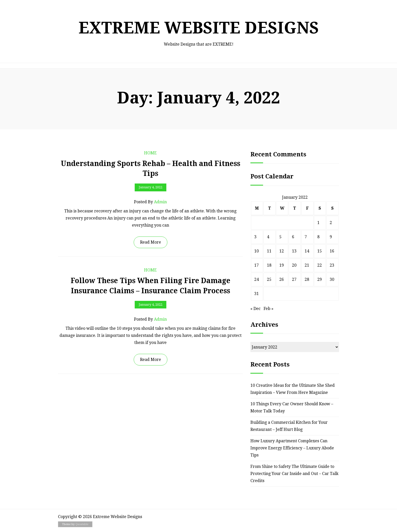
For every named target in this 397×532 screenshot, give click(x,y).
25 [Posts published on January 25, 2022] (269, 279)
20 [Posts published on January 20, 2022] (294, 265)
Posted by (150, 202)
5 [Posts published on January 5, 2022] (280, 237)
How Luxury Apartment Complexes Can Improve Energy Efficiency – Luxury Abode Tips (292, 448)
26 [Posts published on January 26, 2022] (282, 279)
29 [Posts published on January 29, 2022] (320, 279)
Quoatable (82, 524)
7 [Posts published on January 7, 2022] (306, 237)
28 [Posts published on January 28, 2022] (307, 279)
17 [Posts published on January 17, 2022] (256, 265)
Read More (151, 242)
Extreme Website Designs (199, 28)
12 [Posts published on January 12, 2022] (282, 251)
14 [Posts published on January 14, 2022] (307, 251)
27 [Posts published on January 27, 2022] (294, 279)
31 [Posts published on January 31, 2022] (256, 294)
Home (150, 153)
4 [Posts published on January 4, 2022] (268, 237)
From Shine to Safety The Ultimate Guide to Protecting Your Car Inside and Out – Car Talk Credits (294, 474)
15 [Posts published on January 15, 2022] (320, 251)
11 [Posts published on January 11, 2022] (269, 251)
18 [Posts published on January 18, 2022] (269, 265)
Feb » (269, 309)
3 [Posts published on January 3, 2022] (255, 237)
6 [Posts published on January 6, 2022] (293, 237)
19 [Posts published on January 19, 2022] (282, 265)
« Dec (255, 309)
